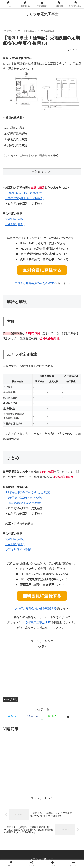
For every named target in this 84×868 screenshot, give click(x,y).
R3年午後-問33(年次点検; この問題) (28, 492)
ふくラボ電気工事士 (35, 622)
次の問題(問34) (15, 224)
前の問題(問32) (15, 219)
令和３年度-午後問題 (19, 550)
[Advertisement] (42, 764)
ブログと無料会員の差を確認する (35, 283)
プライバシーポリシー (42, 859)
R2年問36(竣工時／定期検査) (24, 193)
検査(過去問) (10, 699)
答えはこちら (43, 172)
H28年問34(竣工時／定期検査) (24, 198)
